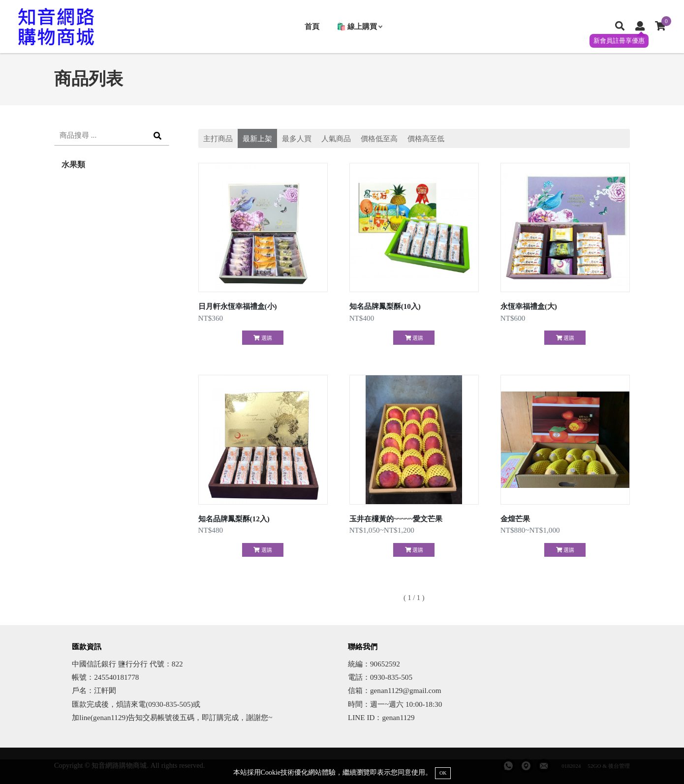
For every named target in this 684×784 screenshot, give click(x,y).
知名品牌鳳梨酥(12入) (234, 519)
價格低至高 (379, 138)
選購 (263, 338)
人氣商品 (336, 138)
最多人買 (297, 138)
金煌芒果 (515, 519)
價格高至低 (426, 138)
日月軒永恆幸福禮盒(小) (238, 306)
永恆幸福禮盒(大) (529, 306)
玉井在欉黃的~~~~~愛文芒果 (396, 519)
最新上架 (257, 138)
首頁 (312, 26)
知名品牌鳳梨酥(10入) (385, 306)
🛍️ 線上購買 (359, 26)
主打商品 (218, 138)
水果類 (73, 165)
